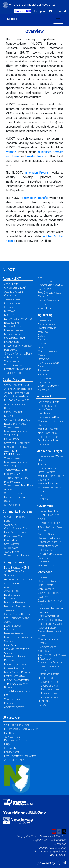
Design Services (12, 626)
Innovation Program (37, 173)
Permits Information (15, 676)
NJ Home (9, 733)
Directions (10, 311)
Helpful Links (45, 678)
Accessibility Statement (16, 760)
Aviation (42, 464)
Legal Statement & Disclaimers (20, 756)
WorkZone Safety (47, 565)
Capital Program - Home (17, 385)
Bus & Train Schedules (50, 527)
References (44, 572)
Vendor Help (45, 308)
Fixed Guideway (12, 439)
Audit (7, 587)
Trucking (43, 499)
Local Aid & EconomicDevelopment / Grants (17, 649)
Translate (23, 11)
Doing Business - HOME (17, 568)
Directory (9, 315)
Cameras (42, 530)
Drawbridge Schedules (50, 542)
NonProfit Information (16, 664)
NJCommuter (45, 506)
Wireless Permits (13, 699)
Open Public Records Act (51, 620)
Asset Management (14, 292)
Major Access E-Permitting (18, 672)
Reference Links (49, 697)
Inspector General (14, 330)
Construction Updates (49, 538)
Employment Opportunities (18, 319)
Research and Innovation (51, 285)
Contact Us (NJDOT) (15, 288)
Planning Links (49, 693)
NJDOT (13, 19)
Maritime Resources (48, 429)
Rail (40, 495)
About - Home (11, 284)
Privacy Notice (12, 752)
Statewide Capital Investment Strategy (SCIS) (15, 497)
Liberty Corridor (47, 410)
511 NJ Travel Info (48, 515)
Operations (44, 359)
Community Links (50, 682)
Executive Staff (12, 323)
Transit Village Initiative (17, 556)
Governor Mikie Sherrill (18, 725)
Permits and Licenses (49, 363)
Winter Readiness (13, 365)
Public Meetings (13, 540)
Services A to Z (12, 737)
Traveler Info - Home (49, 511)
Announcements (46, 324)
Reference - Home (47, 577)
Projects (43, 374)
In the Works (45, 396)
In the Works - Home (48, 402)
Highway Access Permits (17, 680)
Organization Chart (15, 338)
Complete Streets (47, 534)
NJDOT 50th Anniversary (18, 346)
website (11, 152)
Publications (11, 350)
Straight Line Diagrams (50, 662)
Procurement (45, 281)
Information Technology (51, 608)
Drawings (43, 339)
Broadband (10, 599)
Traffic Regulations (48, 674)
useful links (35, 156)
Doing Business (13, 562)
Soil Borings (45, 651)
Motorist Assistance (48, 546)
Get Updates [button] (43, 11)
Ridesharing (44, 561)
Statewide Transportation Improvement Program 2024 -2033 (17, 447)
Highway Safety (13, 327)
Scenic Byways (12, 552)
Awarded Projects (14, 591)
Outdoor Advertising (15, 668)
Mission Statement (14, 334)
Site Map (43, 705)
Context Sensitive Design (17, 529)
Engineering (45, 315)
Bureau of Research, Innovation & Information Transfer (17, 606)
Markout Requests (47, 351)
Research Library (47, 628)
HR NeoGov (44, 701)
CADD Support (46, 589)
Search (61, 11)
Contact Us (10, 748)
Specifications (45, 378)
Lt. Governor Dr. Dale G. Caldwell (23, 729)
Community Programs (18, 512)
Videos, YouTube (13, 361)
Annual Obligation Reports (18, 389)
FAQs (7, 744)
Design (41, 336)
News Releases (12, 342)
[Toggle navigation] (58, 20)
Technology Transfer (35, 198)
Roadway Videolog (47, 647)
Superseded (44, 382)
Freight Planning (47, 406)
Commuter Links (49, 686)
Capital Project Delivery (17, 420)
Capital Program (14, 380)
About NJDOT (12, 279)
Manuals (43, 355)
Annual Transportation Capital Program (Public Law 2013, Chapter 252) (17, 397)
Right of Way (45, 289)
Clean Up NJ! (11, 525)
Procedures (44, 370)
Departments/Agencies (16, 740)
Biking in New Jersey (49, 523)
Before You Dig (12, 595)
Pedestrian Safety (47, 550)
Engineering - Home (48, 320)
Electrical (43, 343)
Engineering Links (50, 690)
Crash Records (46, 585)
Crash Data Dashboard (49, 581)
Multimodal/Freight (49, 451)
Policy (41, 367)
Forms (41, 347)
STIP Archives (12, 505)
